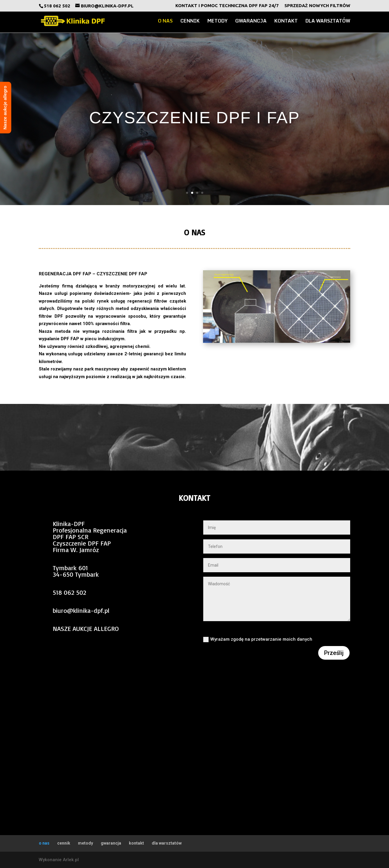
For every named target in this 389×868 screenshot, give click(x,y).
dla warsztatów (328, 22)
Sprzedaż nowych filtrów (317, 6)
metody (217, 22)
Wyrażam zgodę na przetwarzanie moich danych (258, 639)
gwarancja (251, 22)
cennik (190, 22)
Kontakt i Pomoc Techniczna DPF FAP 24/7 (227, 6)
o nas (165, 22)
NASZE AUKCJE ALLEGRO (86, 628)
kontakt (286, 22)
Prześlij (334, 653)
